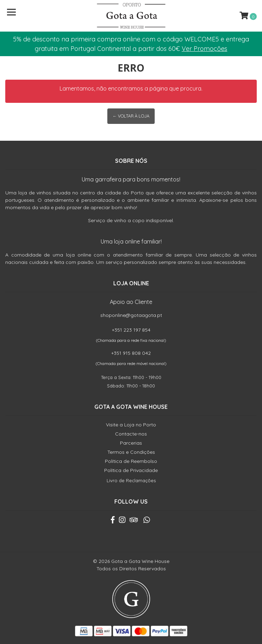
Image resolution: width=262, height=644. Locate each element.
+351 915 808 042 (131, 353)
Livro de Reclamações (131, 480)
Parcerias (131, 443)
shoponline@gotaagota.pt (131, 315)
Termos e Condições (131, 452)
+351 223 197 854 (131, 330)
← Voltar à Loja (131, 116)
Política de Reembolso (131, 461)
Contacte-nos (131, 434)
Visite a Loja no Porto (131, 425)
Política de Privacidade (131, 470)
